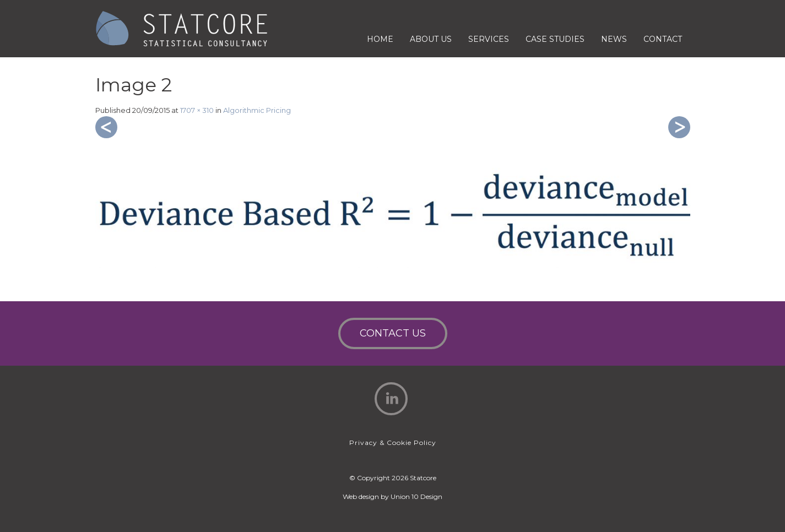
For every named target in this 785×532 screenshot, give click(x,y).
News (614, 39)
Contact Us (393, 333)
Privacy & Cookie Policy (393, 443)
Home (380, 39)
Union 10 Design (416, 496)
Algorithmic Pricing (257, 110)
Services (489, 39)
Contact (663, 39)
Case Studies (555, 39)
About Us (431, 39)
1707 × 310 (197, 110)
